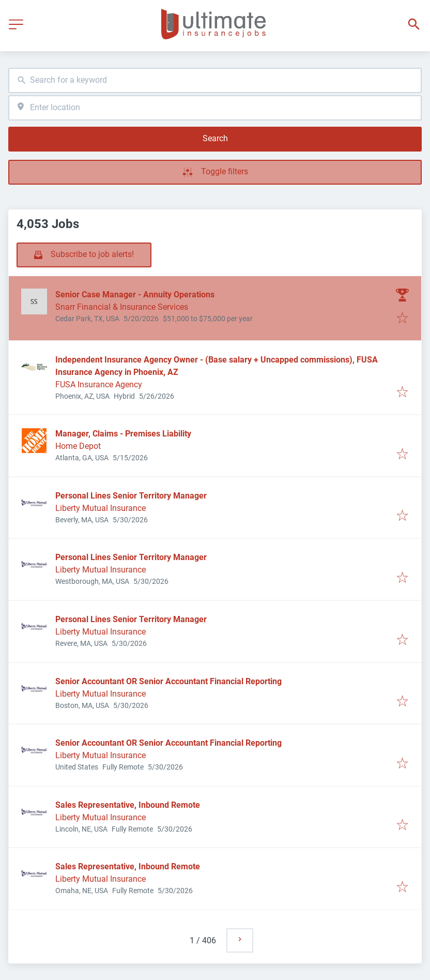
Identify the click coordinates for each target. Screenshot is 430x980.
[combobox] (215, 80)
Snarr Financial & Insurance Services (122, 307)
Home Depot (78, 446)
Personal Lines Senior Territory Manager (131, 496)
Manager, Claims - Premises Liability (123, 434)
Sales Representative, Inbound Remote (128, 805)
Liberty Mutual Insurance (101, 508)
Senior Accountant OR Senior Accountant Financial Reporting (168, 681)
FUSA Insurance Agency (99, 385)
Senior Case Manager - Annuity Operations (135, 295)
